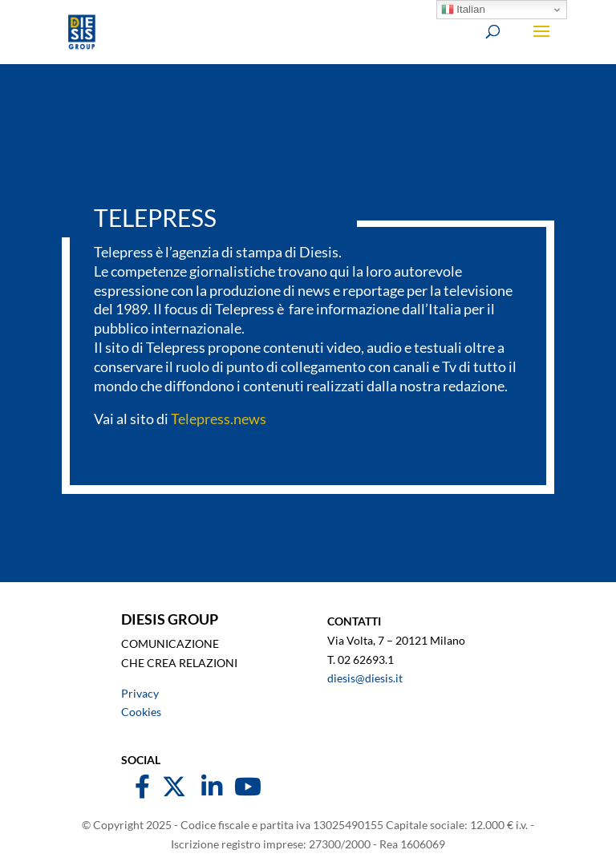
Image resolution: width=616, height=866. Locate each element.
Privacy (140, 693)
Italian (463, 10)
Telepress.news (219, 419)
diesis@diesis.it (365, 678)
